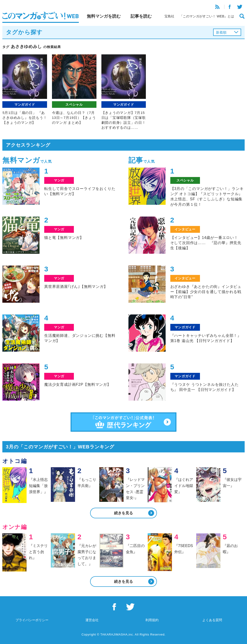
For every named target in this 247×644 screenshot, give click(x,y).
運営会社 (92, 620)
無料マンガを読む (104, 16)
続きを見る (123, 513)
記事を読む (141, 16)
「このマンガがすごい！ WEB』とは (207, 16)
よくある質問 (212, 620)
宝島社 (169, 16)
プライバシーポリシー (32, 620)
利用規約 (152, 620)
